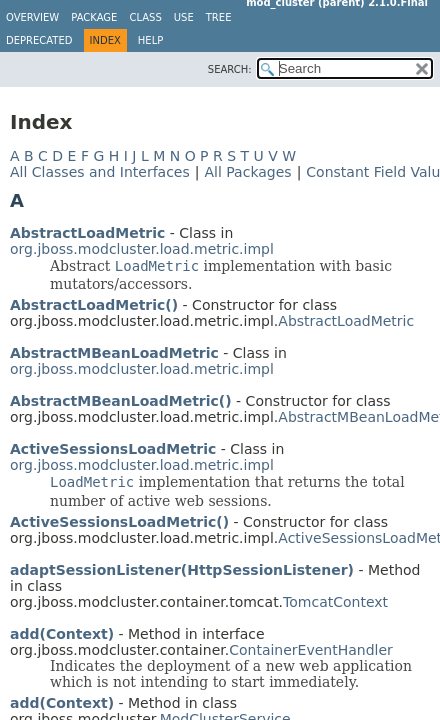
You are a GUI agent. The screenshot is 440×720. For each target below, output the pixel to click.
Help (150, 40)
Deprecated (39, 40)
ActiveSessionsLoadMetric (113, 449)
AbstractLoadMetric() (94, 305)
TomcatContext (335, 602)
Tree (219, 17)
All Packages (247, 172)
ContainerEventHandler (311, 650)
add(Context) (62, 634)
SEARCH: (230, 69)
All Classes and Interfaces (100, 172)
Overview (32, 17)
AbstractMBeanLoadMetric (114, 353)
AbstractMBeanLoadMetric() (121, 401)
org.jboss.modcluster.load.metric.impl (142, 249)
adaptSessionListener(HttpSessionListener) (182, 570)
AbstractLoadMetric (87, 233)
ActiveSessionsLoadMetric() (119, 522)
